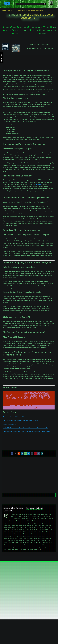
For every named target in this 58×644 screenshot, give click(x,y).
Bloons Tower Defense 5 (10, 424)
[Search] (45, 4)
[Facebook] (12, 454)
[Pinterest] (35, 454)
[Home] (7, 3)
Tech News (10, 10)
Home (4, 10)
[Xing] (42, 454)
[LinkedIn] (22, 454)
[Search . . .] (29, 4)
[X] (15, 454)
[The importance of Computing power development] (16, 52)
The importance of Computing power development (29, 16)
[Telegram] (29, 454)
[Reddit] (19, 454)
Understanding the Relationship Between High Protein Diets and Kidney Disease (26, 432)
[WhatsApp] (25, 454)
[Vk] (39, 454)
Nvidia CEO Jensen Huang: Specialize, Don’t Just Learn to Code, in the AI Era (25, 428)
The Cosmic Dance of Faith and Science (15, 417)
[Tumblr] (32, 454)
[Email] (45, 454)
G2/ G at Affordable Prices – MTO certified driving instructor (21, 421)
